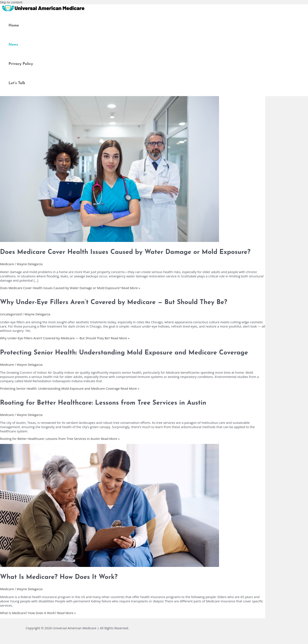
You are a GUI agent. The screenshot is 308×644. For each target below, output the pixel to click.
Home (14, 26)
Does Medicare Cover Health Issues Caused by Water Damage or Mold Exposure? (125, 252)
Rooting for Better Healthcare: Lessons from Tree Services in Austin (103, 403)
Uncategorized (11, 314)
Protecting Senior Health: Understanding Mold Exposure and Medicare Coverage (124, 353)
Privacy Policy (21, 64)
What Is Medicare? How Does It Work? (59, 577)
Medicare (7, 264)
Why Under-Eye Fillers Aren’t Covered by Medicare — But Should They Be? (114, 302)
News (13, 45)
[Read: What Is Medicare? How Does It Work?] (110, 566)
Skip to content (11, 2)
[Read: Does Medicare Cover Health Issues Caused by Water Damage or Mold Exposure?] (110, 241)
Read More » (70, 288)
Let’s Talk (17, 83)
